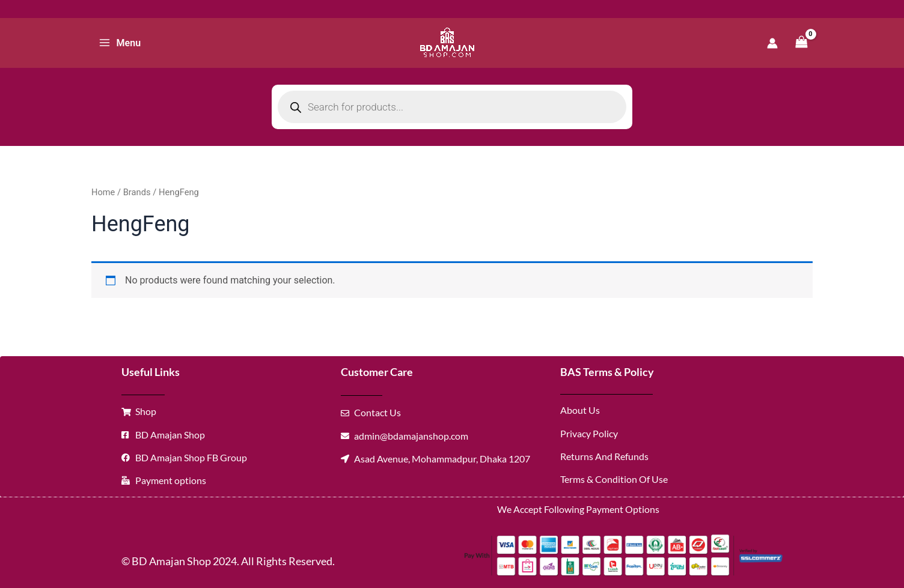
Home (103, 192)
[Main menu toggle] (120, 43)
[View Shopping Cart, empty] (801, 43)
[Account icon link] (772, 43)
